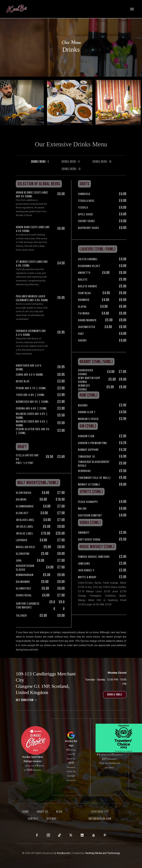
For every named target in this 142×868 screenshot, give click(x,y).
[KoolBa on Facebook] (37, 835)
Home (26, 812)
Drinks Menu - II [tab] (70, 172)
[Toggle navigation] (132, 9)
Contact (33, 819)
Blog (59, 812)
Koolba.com (64, 853)
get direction (27, 700)
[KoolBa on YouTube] (94, 835)
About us (43, 812)
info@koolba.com (100, 819)
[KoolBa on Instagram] (48, 835)
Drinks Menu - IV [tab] (71, 179)
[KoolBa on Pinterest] (105, 835)
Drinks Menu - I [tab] (40, 172)
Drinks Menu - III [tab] (102, 172)
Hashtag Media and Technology (103, 853)
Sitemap (51, 819)
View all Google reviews (71, 776)
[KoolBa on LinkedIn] (82, 835)
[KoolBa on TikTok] (60, 835)
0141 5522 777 (100, 812)
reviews (37, 761)
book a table (115, 695)
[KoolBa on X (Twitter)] (71, 835)
